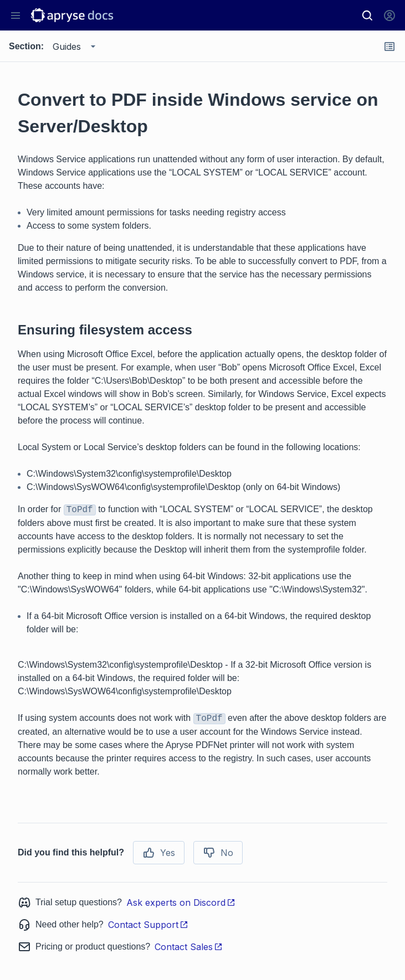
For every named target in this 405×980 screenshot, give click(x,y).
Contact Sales (189, 947)
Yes (159, 853)
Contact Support (148, 925)
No (218, 853)
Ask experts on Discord (181, 902)
